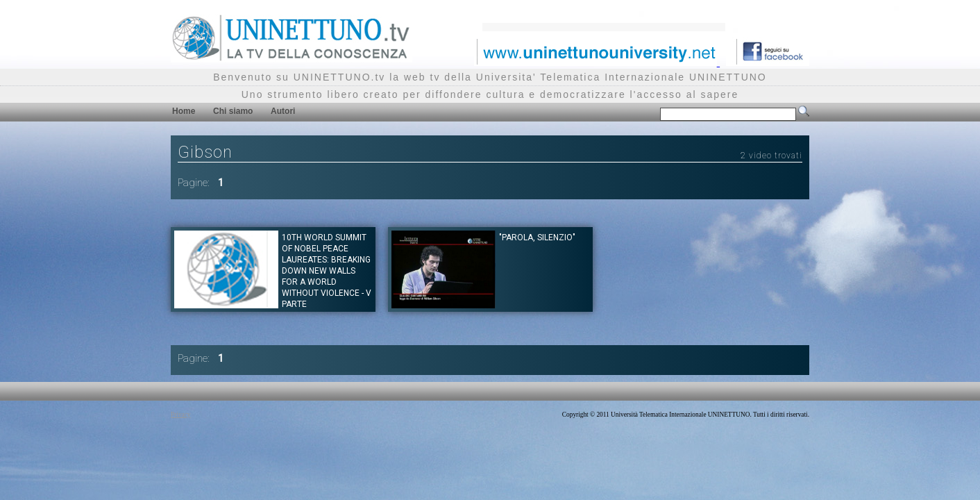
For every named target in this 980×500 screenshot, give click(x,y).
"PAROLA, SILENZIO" (537, 237)
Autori (283, 111)
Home (184, 111)
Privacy (181, 415)
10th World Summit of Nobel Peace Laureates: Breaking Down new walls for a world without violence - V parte (327, 271)
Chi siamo (233, 111)
